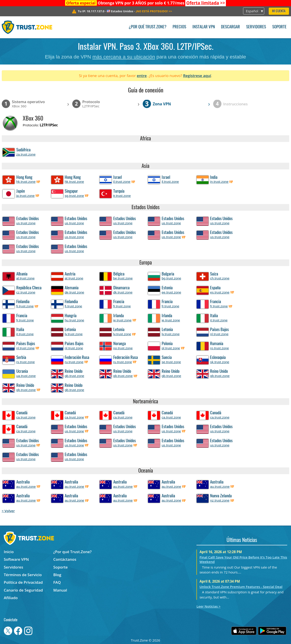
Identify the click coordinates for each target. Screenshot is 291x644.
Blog (57, 575)
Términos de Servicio (23, 575)
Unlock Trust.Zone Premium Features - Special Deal (241, 587)
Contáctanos (65, 559)
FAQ (57, 582)
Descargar (230, 27)
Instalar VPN (204, 27)
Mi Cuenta (279, 11)
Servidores (256, 27)
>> (206, 3)
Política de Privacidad (23, 582)
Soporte (279, 27)
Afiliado (11, 598)
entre (142, 76)
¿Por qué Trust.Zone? (148, 27)
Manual (60, 590)
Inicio (9, 552)
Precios (179, 27)
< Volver (8, 511)
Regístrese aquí (197, 76)
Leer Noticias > (208, 606)
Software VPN (16, 559)
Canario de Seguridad (23, 590)
